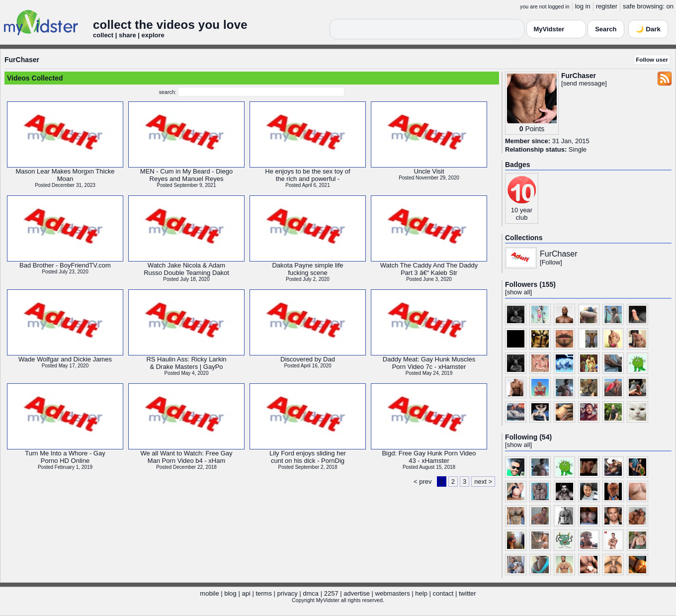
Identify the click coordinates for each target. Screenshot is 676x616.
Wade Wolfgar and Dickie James (65, 359)
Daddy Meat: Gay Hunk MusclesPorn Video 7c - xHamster (429, 363)
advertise (357, 593)
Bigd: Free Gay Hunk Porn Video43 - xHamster (429, 457)
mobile (209, 593)
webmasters (393, 593)
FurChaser (22, 60)
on (670, 6)
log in (583, 6)
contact (443, 593)
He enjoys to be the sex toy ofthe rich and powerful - (307, 175)
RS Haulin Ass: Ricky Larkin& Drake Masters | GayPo (186, 363)
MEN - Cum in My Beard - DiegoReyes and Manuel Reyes (186, 175)
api (246, 593)
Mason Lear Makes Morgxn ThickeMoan (65, 175)
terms (264, 593)
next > (483, 482)
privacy (288, 593)
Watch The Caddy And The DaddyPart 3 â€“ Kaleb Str (429, 269)
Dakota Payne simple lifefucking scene (307, 269)
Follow (551, 262)
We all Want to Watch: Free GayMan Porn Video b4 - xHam (186, 457)
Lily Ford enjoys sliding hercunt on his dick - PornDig (308, 457)
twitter (467, 593)
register (607, 6)
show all (519, 292)
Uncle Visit (429, 171)
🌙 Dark (648, 29)
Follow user (652, 59)
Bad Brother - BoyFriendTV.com (65, 265)
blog (230, 593)
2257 (331, 593)
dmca (311, 593)
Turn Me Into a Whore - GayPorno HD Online (65, 457)
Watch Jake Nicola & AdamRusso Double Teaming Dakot (186, 269)
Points (535, 129)
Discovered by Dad (308, 359)
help (421, 593)
